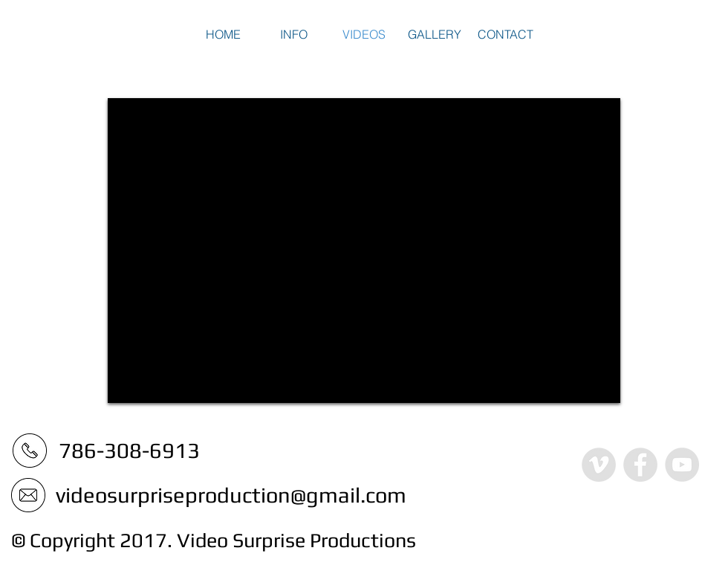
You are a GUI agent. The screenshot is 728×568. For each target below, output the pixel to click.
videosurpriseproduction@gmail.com (231, 495)
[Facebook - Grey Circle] (640, 465)
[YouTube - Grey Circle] (682, 465)
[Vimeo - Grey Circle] (599, 465)
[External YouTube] (364, 251)
